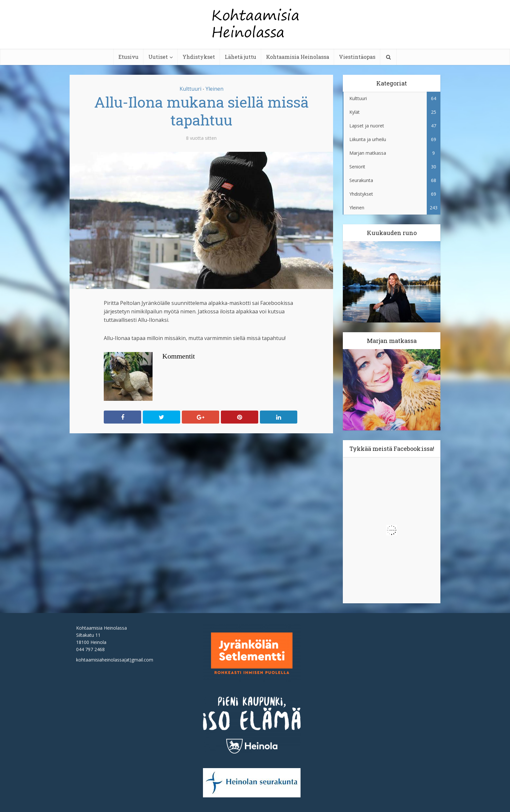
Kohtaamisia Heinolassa (298, 57)
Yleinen (215, 89)
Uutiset (158, 57)
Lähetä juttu (241, 57)
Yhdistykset (199, 57)
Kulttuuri (190, 89)
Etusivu (128, 57)
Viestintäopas (357, 57)
